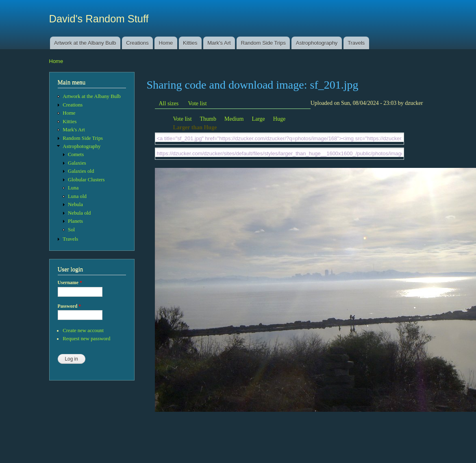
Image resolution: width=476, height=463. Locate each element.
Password (70, 306)
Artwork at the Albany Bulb (85, 43)
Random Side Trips (263, 43)
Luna (73, 188)
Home (166, 43)
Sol (71, 230)
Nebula (75, 204)
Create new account (83, 330)
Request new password (86, 339)
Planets (75, 221)
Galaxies (77, 163)
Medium (234, 119)
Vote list (198, 103)
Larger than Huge (195, 127)
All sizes (169, 103)
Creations (137, 43)
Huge (279, 119)
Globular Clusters (86, 180)
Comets (76, 154)
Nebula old (79, 213)
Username (70, 283)
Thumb (208, 119)
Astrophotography (317, 43)
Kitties (190, 43)
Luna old (77, 196)
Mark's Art (219, 43)
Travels (356, 43)
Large (258, 119)
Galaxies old (81, 171)
